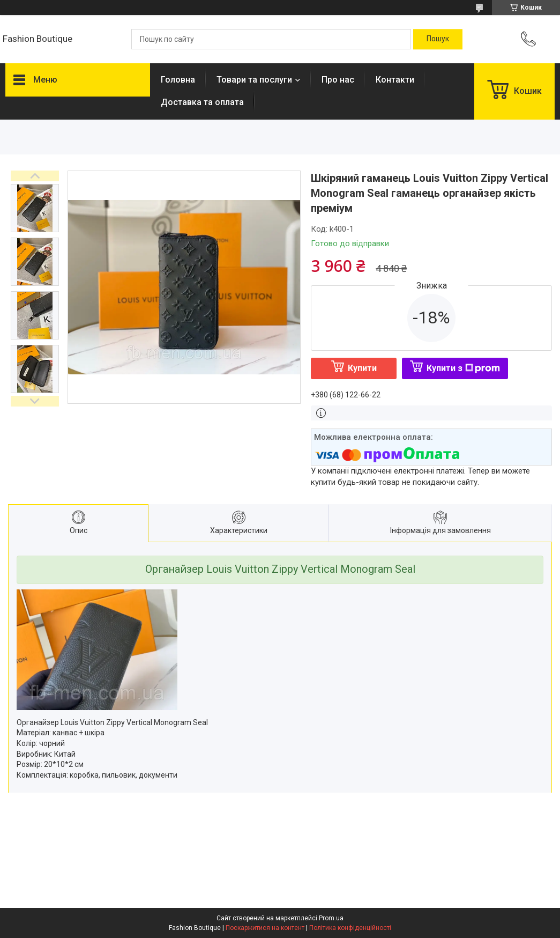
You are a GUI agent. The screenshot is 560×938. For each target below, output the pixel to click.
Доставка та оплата (202, 102)
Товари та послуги (254, 80)
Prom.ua (331, 918)
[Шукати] (438, 39)
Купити (362, 368)
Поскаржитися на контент (265, 928)
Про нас (338, 80)
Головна (178, 80)
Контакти (395, 80)
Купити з (463, 368)
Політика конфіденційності (350, 928)
